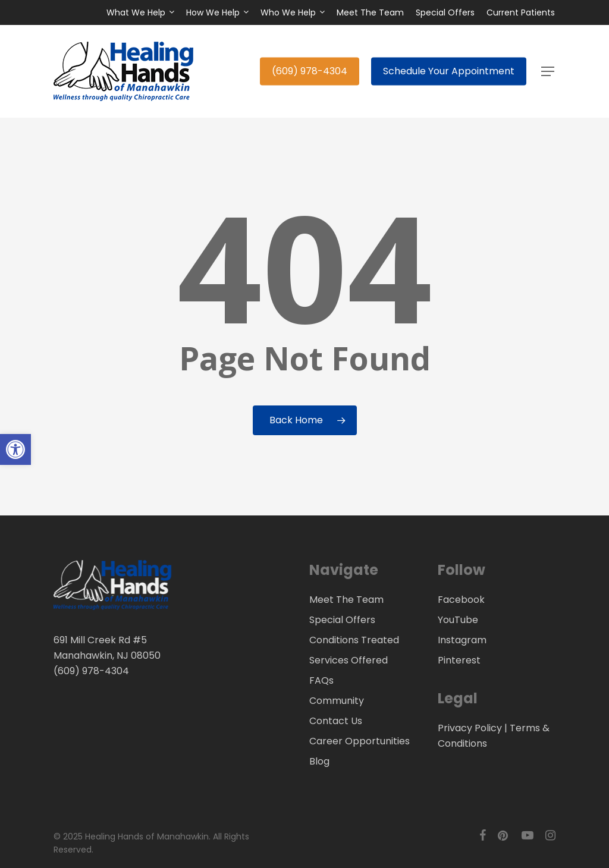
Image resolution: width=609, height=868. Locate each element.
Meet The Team (346, 600)
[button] (548, 72)
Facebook (461, 600)
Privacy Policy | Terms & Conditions (494, 736)
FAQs (321, 680)
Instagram (462, 640)
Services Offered (349, 660)
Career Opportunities (360, 741)
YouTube (458, 620)
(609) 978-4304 (91, 671)
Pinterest (459, 660)
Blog (319, 761)
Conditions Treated (354, 640)
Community (337, 701)
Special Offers (342, 620)
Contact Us (336, 721)
